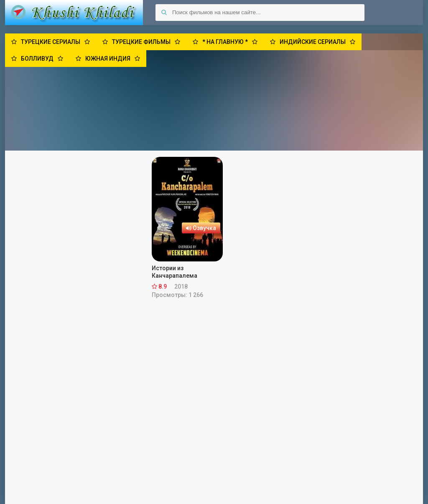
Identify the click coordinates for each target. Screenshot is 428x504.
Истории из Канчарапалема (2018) (175, 272)
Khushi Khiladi (74, 13)
